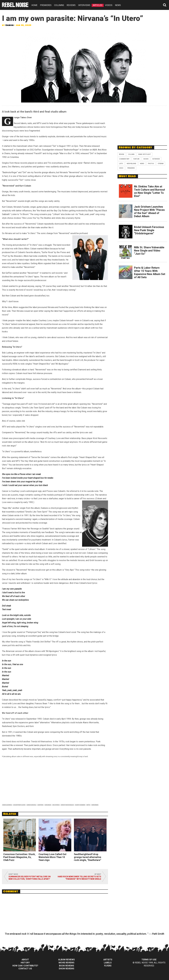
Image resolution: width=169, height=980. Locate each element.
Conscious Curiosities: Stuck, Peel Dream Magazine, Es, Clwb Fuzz (19, 857)
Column (131, 154)
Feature (136, 159)
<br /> (55, 781)
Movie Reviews (66, 963)
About (25, 960)
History (25, 963)
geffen (40, 805)
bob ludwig (7, 805)
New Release (131, 164)
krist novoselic (67, 805)
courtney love (19, 805)
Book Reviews (67, 966)
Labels (108, 963)
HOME (34, 5)
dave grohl (31, 805)
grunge (48, 805)
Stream (161, 164)
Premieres (131, 168)
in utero (56, 805)
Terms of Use (149, 960)
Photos (151, 164)
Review (122, 154)
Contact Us (25, 969)
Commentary (124, 159)
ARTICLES (98, 5)
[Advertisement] (142, 124)
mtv (88, 805)
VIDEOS (109, 5)
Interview (156, 159)
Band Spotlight (145, 154)
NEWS (118, 5)
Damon (10, 25)
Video (121, 168)
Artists (108, 960)
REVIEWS (71, 5)
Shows (146, 159)
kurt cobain (80, 805)
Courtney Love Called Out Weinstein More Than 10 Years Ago (52, 857)
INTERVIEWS (84, 5)
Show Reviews (66, 969)
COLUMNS (59, 5)
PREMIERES (46, 5)
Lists (121, 164)
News (142, 164)
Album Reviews (66, 960)
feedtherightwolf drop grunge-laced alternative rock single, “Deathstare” (88, 857)
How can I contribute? (25, 966)
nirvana (95, 805)
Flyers (108, 966)
